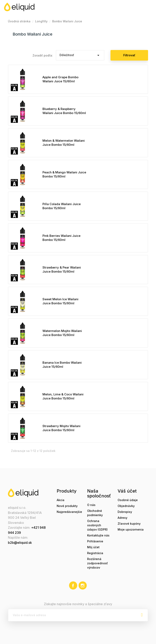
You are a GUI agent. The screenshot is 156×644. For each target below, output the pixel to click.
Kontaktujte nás (98, 535)
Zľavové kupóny (129, 524)
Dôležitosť (80, 55)
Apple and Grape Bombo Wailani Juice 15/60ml (60, 79)
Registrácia (95, 553)
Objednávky (126, 506)
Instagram (83, 585)
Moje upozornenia (131, 529)
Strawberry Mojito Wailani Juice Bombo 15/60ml (61, 428)
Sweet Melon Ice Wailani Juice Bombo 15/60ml (60, 301)
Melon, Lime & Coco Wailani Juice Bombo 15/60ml (63, 396)
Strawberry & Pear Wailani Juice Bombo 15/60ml (62, 269)
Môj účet (93, 547)
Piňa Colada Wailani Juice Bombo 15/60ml (62, 206)
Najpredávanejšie (69, 512)
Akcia (61, 500)
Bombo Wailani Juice (32, 34)
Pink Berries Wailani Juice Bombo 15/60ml (61, 238)
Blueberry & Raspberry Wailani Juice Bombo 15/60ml (64, 111)
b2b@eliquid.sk (20, 543)
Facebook (73, 585)
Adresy (122, 518)
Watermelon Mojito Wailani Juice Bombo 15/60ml (62, 333)
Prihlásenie (95, 541)
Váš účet (127, 491)
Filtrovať (129, 55)
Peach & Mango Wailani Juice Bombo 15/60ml (64, 174)
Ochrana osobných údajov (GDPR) (97, 525)
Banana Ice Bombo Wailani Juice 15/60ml (62, 365)
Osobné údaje (128, 500)
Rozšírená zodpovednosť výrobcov (97, 563)
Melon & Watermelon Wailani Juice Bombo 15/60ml (64, 143)
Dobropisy (125, 512)
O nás (91, 505)
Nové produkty (67, 506)
